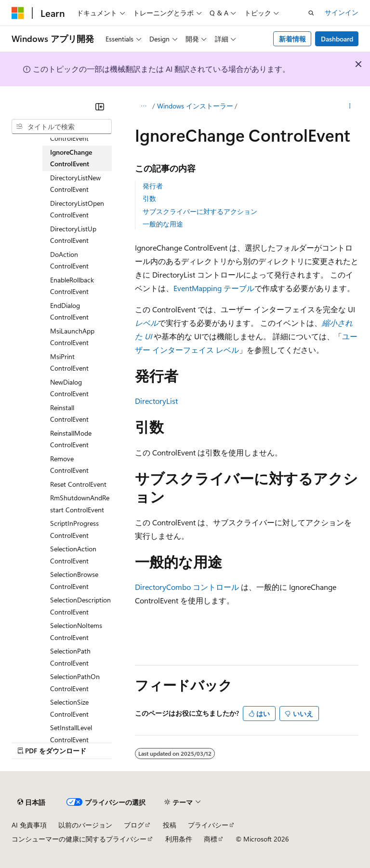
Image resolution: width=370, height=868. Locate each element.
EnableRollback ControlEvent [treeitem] (72, 286)
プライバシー (208, 825)
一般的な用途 (163, 224)
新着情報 (292, 39)
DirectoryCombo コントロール (187, 587)
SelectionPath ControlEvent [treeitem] (70, 657)
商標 (211, 839)
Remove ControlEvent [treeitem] (69, 465)
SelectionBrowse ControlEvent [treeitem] (74, 580)
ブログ (134, 825)
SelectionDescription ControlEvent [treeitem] (80, 606)
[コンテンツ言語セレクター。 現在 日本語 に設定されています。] (31, 802)
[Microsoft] (18, 13)
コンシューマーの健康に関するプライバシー (79, 839)
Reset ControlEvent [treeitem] (78, 484)
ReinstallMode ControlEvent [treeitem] (71, 439)
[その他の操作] (350, 107)
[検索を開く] (311, 13)
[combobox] (62, 127)
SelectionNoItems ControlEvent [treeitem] (76, 631)
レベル (146, 323)
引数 (149, 198)
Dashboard (337, 39)
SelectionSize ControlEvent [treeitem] (69, 708)
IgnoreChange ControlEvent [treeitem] (71, 158)
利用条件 (179, 839)
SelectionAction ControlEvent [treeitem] (73, 555)
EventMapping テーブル (214, 288)
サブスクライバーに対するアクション (200, 211)
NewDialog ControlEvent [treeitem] (69, 388)
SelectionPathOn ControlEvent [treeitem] (75, 682)
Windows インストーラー (195, 106)
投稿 (170, 825)
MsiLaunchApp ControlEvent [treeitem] (72, 337)
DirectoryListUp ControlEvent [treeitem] (73, 235)
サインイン (342, 12)
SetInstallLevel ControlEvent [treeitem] (71, 734)
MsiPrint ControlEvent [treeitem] (69, 362)
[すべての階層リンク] (143, 107)
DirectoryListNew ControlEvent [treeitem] (75, 184)
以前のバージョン (85, 825)
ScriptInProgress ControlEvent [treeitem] (74, 529)
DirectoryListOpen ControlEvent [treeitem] (77, 209)
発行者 (153, 186)
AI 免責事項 (29, 825)
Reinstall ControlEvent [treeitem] (69, 414)
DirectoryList (156, 401)
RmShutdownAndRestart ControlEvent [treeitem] (80, 504)
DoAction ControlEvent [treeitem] (69, 260)
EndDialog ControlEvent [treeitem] (69, 311)
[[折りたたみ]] (100, 107)
